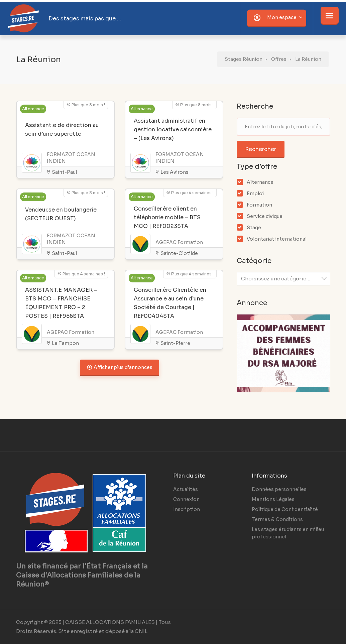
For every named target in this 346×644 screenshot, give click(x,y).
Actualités (186, 489)
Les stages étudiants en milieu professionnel (288, 533)
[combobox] (283, 279)
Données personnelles (279, 489)
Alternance (260, 182)
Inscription (187, 509)
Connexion (186, 499)
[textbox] (285, 279)
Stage (254, 228)
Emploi (255, 194)
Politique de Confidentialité (285, 509)
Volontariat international (277, 239)
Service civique (265, 216)
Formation (259, 205)
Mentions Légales (273, 499)
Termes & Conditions (277, 519)
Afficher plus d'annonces (120, 367)
